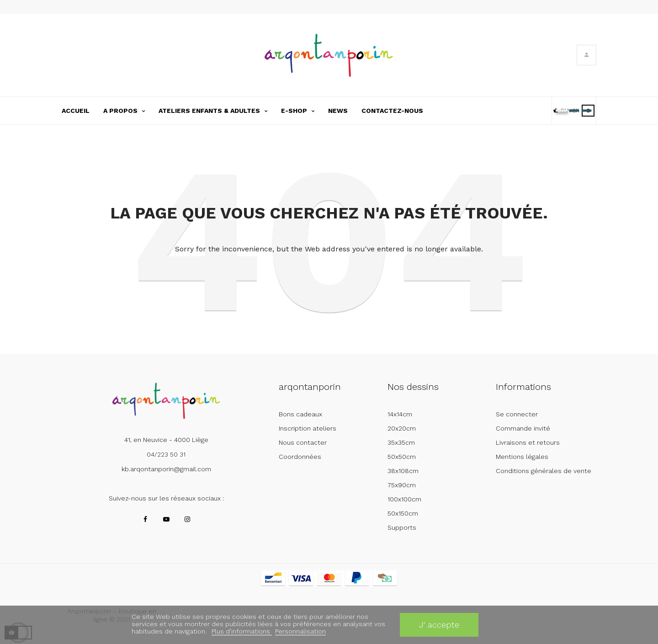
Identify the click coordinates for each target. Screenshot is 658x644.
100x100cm (404, 499)
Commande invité (523, 428)
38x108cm (403, 471)
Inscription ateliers (308, 428)
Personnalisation (300, 631)
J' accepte (439, 625)
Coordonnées (300, 457)
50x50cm (402, 457)
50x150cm (403, 513)
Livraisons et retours (528, 442)
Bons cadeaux (300, 414)
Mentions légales (522, 457)
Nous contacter (303, 442)
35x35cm (401, 442)
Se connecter (517, 414)
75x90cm (402, 485)
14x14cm (400, 414)
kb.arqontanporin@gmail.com (166, 469)
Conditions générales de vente (544, 471)
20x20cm (402, 428)
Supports (402, 527)
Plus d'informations (242, 631)
